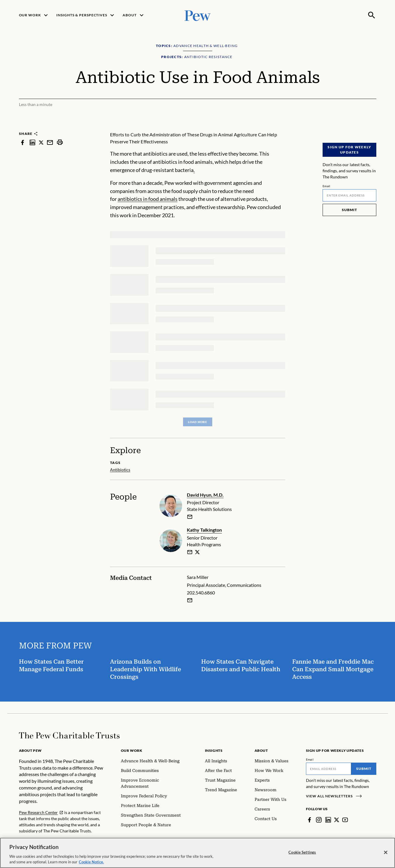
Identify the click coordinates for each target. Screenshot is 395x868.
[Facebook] (309, 820)
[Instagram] (319, 820)
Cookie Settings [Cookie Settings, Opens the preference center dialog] (302, 852)
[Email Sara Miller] (190, 600)
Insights (214, 750)
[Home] (69, 735)
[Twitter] (337, 820)
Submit (349, 210)
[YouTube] (345, 820)
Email (327, 186)
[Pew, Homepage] (198, 15)
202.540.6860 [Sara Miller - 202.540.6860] (201, 593)
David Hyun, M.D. (205, 495)
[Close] (386, 853)
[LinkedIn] (328, 820)
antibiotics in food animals (148, 199)
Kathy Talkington (204, 530)
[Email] (349, 195)
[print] (60, 142)
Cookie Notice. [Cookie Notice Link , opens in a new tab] (91, 862)
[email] (190, 517)
